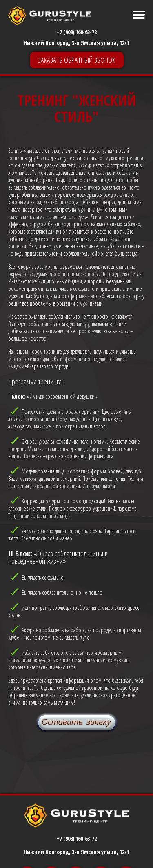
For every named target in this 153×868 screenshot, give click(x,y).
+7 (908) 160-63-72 (77, 32)
